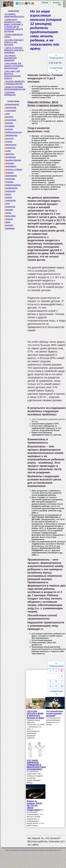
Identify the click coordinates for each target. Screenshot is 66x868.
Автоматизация (11, 104)
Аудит (7, 114)
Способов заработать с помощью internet (14, 82)
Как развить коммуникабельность (14, 15)
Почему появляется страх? (13, 36)
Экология (9, 225)
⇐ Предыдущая (56, 56)
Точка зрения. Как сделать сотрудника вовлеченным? (14, 66)
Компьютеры (10, 145)
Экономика (9, 228)
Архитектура (10, 107)
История (8, 141)
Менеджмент (10, 166)
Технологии (10, 207)
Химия (7, 222)
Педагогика (10, 179)
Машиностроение (13, 160)
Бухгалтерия (10, 120)
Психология (10, 191)
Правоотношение (12, 185)
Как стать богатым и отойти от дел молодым (14, 42)
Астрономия (10, 111)
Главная (45, 2)
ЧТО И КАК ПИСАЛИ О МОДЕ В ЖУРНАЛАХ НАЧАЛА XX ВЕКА (35, 715)
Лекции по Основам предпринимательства (15, 88)
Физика (8, 213)
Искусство (9, 138)
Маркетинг (9, 154)
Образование (11, 176)
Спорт (7, 203)
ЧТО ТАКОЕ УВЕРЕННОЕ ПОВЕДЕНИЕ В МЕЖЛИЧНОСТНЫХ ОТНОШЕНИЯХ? (36, 765)
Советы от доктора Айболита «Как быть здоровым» (14, 50)
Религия (8, 197)
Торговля (9, 210)
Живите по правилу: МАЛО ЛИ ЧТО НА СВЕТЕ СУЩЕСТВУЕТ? (34, 806)
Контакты (57, 2)
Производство (11, 188)
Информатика (11, 135)
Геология (9, 129)
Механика (9, 172)
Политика (9, 182)
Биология (9, 117)
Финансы (9, 219)
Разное (8, 194)
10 (62, 686)
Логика (7, 151)
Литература (10, 148)
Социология (10, 200)
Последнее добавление (10, 93)
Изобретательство (13, 132)
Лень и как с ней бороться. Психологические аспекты (12, 75)
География (9, 126)
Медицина (9, 163)
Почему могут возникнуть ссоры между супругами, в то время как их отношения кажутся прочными (13, 25)
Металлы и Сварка (13, 169)
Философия (10, 216)
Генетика (8, 123)
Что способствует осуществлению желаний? (55, 713)
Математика (10, 157)
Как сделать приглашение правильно (10, 58)
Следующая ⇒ (56, 69)
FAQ (60, 5)
